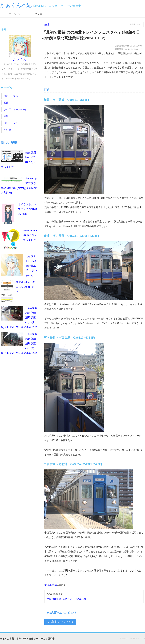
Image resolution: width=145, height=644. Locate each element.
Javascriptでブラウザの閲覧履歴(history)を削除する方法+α (19, 185)
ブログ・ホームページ (16, 109)
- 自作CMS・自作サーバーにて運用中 (27, 639)
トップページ (13, 14)
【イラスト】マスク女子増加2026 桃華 (19, 213)
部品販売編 (51, 585)
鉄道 (47, 25)
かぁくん (20, 48)
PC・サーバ (10, 123)
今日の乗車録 (54, 599)
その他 (7, 130)
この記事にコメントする (60, 622)
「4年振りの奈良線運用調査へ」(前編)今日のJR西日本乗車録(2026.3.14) (19, 344)
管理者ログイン (136, 24)
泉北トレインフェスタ (74, 599)
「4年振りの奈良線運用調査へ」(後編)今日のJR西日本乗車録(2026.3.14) (19, 318)
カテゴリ (40, 14)
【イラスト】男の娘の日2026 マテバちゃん (19, 265)
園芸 (6, 103)
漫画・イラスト (12, 96)
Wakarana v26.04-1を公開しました (19, 239)
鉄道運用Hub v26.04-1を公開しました (18, 159)
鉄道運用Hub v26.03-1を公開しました (19, 291)
